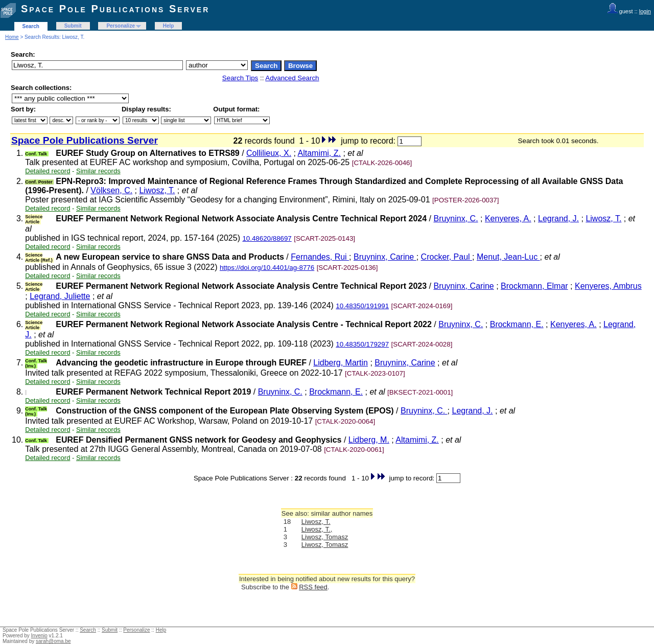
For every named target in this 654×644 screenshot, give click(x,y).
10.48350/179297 (362, 344)
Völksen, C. (111, 190)
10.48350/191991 (362, 306)
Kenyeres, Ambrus (608, 286)
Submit (73, 26)
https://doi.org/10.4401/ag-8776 (267, 268)
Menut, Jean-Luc (508, 257)
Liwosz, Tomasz (325, 537)
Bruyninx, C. (456, 218)
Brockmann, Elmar (534, 286)
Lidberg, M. (369, 440)
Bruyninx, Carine (385, 257)
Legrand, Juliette (60, 296)
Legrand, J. (558, 218)
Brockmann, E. (517, 324)
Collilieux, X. (269, 153)
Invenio (39, 636)
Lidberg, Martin (341, 363)
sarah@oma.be (53, 641)
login (645, 11)
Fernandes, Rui (320, 257)
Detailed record (48, 171)
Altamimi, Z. (319, 153)
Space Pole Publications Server (115, 9)
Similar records (98, 171)
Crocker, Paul (447, 257)
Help (169, 26)
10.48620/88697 (267, 238)
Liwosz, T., (317, 529)
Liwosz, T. (157, 190)
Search (31, 26)
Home (12, 37)
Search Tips (240, 78)
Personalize (121, 26)
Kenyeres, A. (508, 218)
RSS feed (313, 587)
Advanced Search (292, 78)
